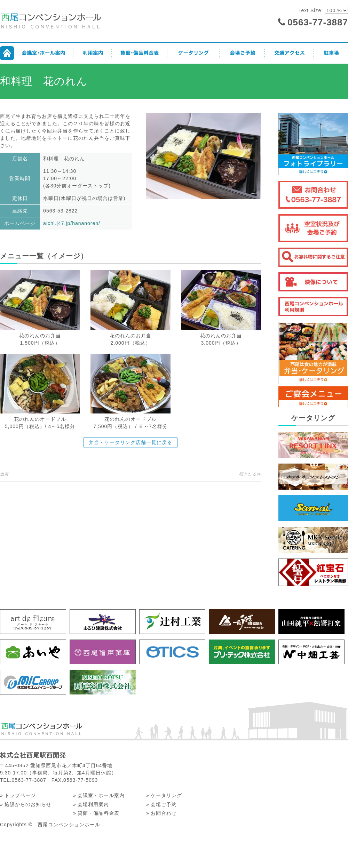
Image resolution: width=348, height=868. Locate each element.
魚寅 (4, 474)
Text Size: (311, 10)
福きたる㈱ (250, 474)
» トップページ (18, 795)
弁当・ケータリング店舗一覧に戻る (130, 442)
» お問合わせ (161, 813)
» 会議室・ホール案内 (99, 795)
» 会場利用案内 (91, 804)
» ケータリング (164, 795)
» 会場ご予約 (161, 804)
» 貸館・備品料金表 (96, 813)
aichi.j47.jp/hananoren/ (72, 223)
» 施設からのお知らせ (26, 804)
